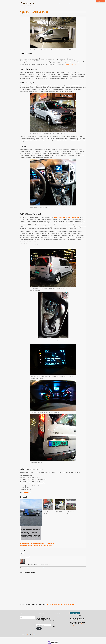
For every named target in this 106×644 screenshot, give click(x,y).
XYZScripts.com (59, 638)
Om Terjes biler (76, 4)
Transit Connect (61, 568)
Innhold (60, 4)
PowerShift (47, 568)
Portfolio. (33, 635)
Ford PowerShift (42, 568)
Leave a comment (69, 568)
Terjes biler (27, 3)
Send (39, 629)
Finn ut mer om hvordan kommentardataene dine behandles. (61, 604)
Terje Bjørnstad (31, 14)
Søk (55, 4)
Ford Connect (35, 568)
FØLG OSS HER (57, 613)
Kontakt (83, 4)
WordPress (28, 635)
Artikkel (27, 568)
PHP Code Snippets (47, 638)
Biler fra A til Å (67, 4)
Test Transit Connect (54, 568)
